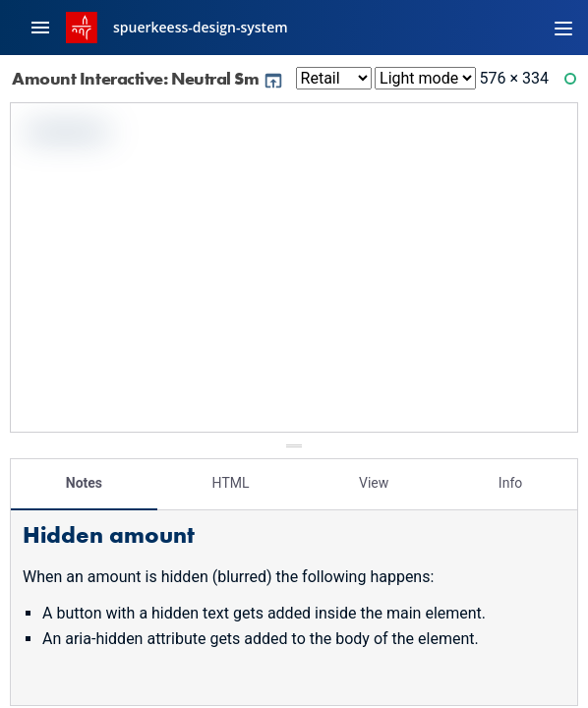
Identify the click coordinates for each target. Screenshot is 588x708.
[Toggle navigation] (563, 28)
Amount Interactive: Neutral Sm (148, 78)
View (374, 483)
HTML (231, 483)
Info (510, 483)
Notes (84, 483)
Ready (573, 83)
